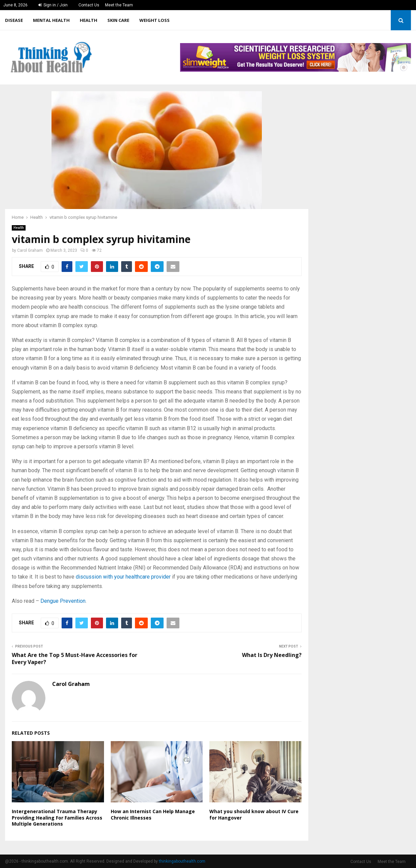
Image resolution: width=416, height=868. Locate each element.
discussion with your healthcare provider (123, 577)
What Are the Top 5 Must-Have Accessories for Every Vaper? (75, 658)
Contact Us (89, 5)
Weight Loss (154, 20)
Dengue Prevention (63, 601)
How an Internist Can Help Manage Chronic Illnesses (153, 814)
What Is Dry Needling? (272, 655)
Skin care (118, 20)
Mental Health (51, 20)
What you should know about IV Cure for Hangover (254, 814)
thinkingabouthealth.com (182, 861)
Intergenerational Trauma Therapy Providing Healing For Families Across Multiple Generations (57, 817)
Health (89, 20)
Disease (14, 20)
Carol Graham (30, 250)
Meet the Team (119, 5)
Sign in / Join (53, 5)
